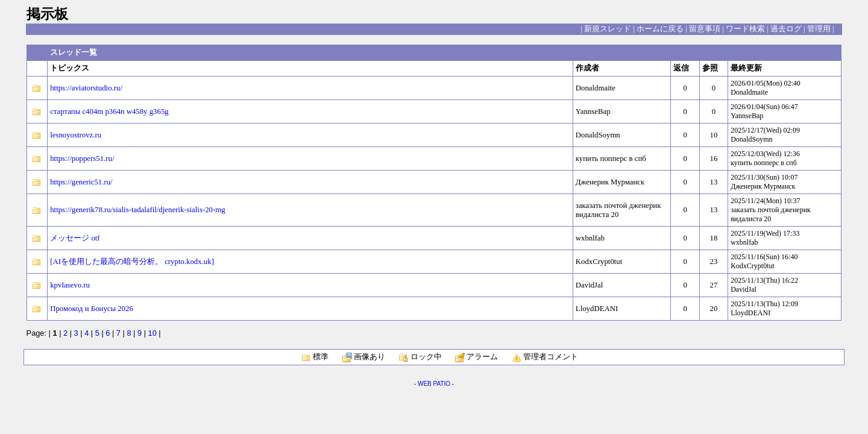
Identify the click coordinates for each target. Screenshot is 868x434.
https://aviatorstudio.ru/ (86, 88)
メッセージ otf (75, 238)
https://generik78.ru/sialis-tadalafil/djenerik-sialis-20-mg (137, 210)
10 (153, 333)
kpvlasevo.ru (70, 285)
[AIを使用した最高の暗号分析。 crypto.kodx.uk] (132, 262)
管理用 (819, 29)
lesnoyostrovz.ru (76, 135)
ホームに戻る (660, 29)
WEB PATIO (434, 384)
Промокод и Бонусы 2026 (92, 309)
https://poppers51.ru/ (82, 159)
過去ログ (786, 29)
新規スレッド (608, 29)
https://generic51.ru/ (81, 182)
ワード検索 (745, 29)
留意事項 (705, 29)
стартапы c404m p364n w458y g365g (109, 112)
